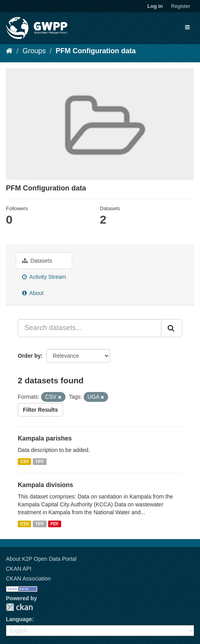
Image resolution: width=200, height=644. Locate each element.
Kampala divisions (46, 485)
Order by (29, 356)
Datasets (37, 261)
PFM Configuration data (96, 51)
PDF (55, 524)
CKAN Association (28, 579)
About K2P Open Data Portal (41, 559)
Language (19, 619)
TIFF (39, 461)
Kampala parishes (45, 438)
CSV (24, 461)
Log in (155, 6)
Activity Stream (44, 277)
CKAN (19, 607)
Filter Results (40, 410)
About (33, 293)
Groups (34, 51)
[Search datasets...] (90, 328)
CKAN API (19, 569)
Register (181, 6)
